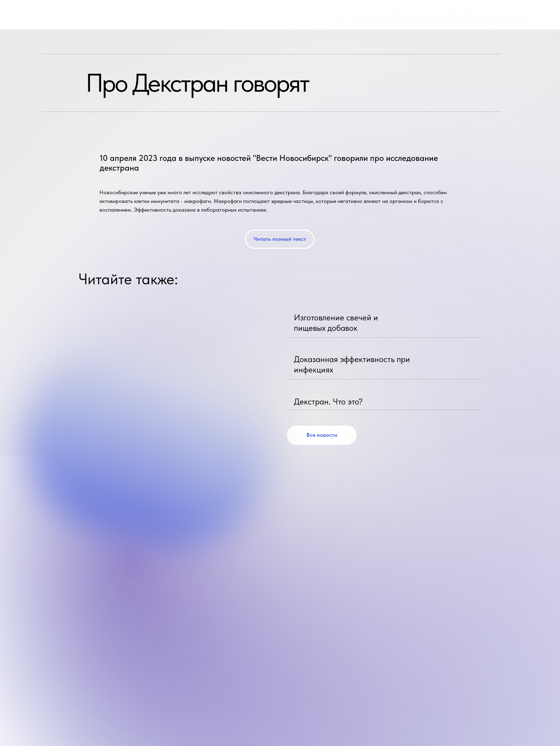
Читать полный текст (280, 239)
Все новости (322, 435)
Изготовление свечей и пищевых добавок (336, 323)
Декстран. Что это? (328, 401)
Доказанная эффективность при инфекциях (352, 364)
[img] (474, 320)
